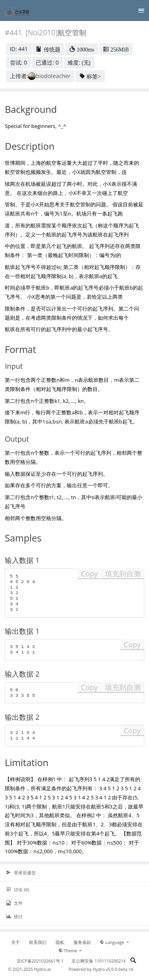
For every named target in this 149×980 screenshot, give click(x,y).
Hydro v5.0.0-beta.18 (113, 969)
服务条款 (82, 942)
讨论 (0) (17, 890)
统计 (14, 917)
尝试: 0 (18, 62)
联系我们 (38, 942)
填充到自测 (123, 574)
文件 (14, 903)
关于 (15, 942)
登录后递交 (21, 873)
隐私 (60, 942)
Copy (89, 574)
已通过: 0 (47, 62)
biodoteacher (53, 76)
